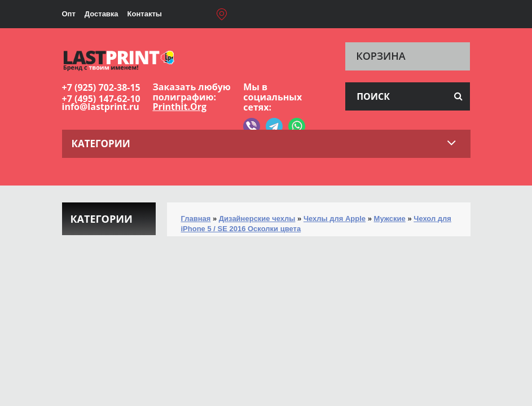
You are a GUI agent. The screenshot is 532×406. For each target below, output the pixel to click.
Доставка (102, 14)
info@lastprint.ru (101, 107)
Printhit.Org (179, 107)
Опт (69, 14)
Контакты (145, 14)
